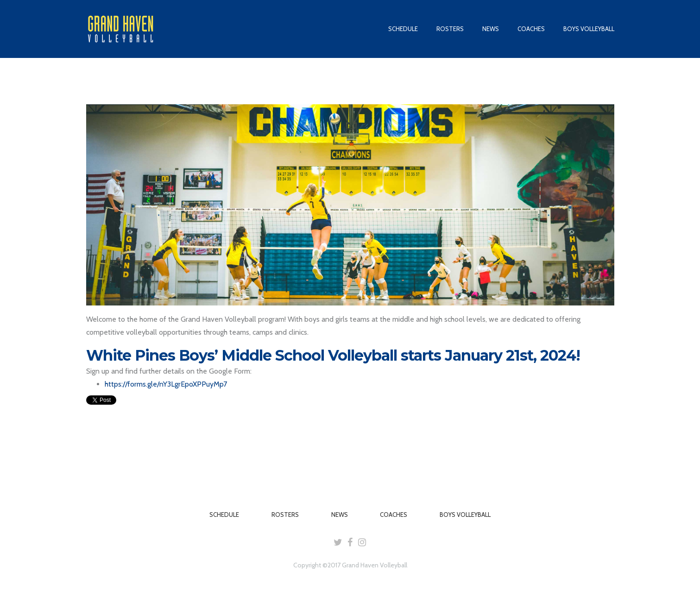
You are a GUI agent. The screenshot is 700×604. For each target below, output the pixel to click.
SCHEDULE (403, 29)
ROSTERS (450, 29)
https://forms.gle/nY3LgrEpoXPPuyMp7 (166, 384)
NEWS (491, 29)
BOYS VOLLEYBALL (589, 29)
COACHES (531, 29)
